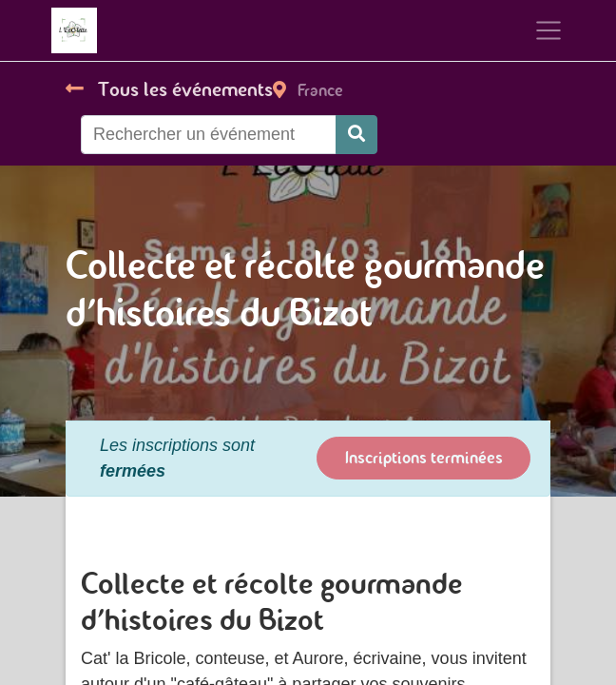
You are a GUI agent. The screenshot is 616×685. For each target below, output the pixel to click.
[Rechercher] (356, 135)
